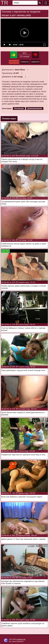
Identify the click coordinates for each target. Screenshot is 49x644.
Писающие (19, 108)
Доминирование (35, 108)
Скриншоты (25, 62)
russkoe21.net (21, 639)
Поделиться (35, 62)
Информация (14, 62)
